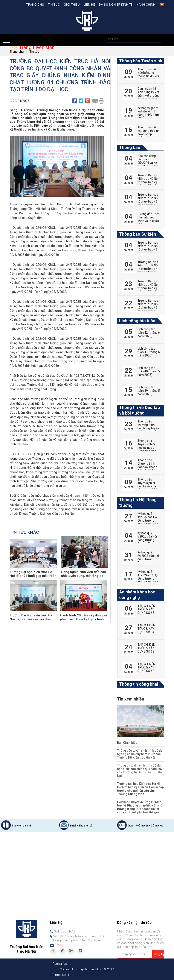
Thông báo (130, 147)
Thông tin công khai (139, 684)
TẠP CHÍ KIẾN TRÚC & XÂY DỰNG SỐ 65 (146, 609)
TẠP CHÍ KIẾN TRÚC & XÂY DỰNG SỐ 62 (146, 667)
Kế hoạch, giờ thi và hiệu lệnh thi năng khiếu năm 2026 (148, 113)
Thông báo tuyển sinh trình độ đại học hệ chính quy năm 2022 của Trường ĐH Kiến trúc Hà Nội (140, 754)
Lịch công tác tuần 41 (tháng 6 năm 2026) (149, 352)
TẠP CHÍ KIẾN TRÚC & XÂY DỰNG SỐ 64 (146, 629)
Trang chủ (35, 5)
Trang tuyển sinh (36, 47)
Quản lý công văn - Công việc (145, 826)
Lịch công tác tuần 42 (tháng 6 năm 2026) (149, 333)
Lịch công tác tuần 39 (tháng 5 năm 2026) (149, 391)
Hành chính (146, 5)
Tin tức (54, 5)
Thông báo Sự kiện (138, 234)
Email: (59, 945)
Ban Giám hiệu (127, 743)
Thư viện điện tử (21, 826)
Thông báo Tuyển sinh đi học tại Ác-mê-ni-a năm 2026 (147, 485)
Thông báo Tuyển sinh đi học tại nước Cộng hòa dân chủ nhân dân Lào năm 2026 (147, 449)
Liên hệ (89, 5)
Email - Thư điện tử (81, 826)
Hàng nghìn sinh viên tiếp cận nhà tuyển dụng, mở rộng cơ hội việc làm (83, 576)
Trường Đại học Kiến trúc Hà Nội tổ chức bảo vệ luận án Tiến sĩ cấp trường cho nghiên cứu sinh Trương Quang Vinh (140, 789)
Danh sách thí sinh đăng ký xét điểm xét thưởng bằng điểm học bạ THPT (149, 95)
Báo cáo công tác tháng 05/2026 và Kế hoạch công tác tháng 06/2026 (148, 163)
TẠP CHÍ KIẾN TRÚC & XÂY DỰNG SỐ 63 (146, 648)
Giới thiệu (72, 5)
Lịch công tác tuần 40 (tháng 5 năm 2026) (149, 371)
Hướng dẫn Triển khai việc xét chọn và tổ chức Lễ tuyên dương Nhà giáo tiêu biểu (149, 223)
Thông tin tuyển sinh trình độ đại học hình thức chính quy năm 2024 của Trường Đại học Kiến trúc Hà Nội (141, 771)
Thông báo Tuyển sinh (141, 61)
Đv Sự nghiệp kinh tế (116, 5)
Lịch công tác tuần (137, 321)
